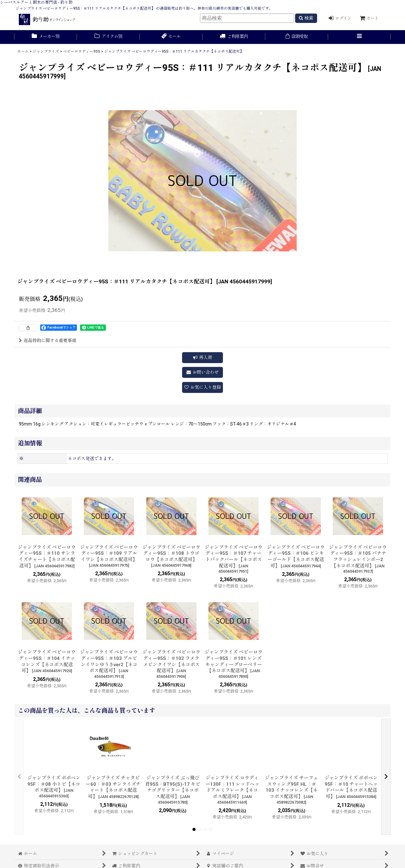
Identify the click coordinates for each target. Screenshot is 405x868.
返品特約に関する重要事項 (48, 340)
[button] (359, 37)
